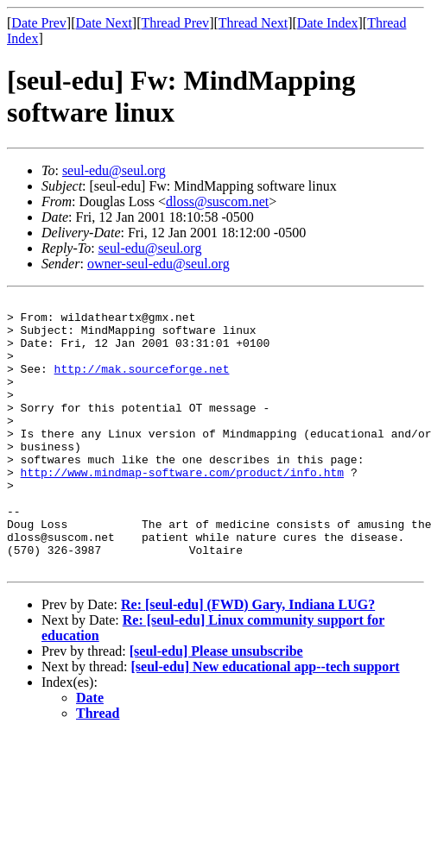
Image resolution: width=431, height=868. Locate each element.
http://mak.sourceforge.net (142, 384)
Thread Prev (175, 23)
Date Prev (39, 23)
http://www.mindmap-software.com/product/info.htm (182, 508)
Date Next (104, 23)
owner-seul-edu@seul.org (158, 264)
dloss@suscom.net (217, 201)
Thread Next (253, 23)
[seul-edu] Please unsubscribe (216, 705)
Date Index (328, 23)
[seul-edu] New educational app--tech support (266, 721)
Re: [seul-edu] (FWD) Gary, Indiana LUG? (248, 659)
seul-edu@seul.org (114, 170)
